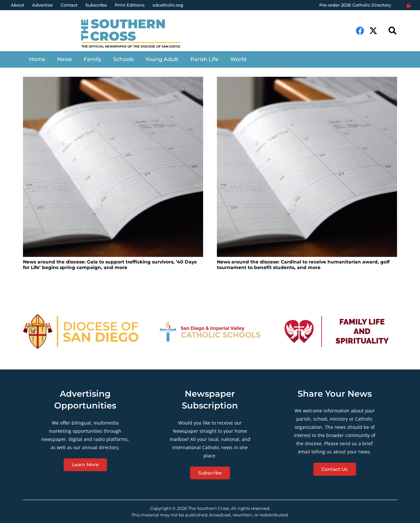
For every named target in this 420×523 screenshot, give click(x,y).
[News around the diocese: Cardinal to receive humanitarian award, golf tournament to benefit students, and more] (307, 167)
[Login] (409, 5)
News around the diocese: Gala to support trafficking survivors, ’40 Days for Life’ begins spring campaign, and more (110, 265)
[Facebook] (360, 31)
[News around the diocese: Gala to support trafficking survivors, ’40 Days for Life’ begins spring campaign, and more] (113, 167)
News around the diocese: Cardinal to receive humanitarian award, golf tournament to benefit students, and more (303, 265)
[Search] (392, 31)
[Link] (136, 34)
